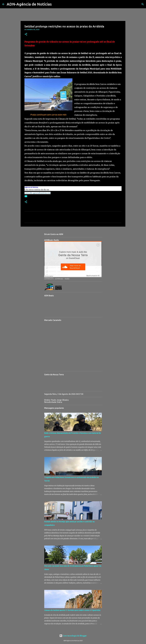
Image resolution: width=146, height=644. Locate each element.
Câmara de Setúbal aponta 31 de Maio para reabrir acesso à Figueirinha (72, 610)
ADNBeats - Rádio (62, 279)
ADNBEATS (49, 279)
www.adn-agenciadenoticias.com (38, 193)
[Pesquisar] (55, 4)
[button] (26, 34)
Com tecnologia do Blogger (73, 636)
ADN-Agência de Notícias (29, 4)
